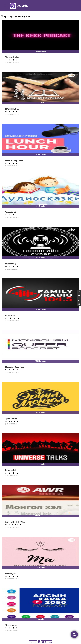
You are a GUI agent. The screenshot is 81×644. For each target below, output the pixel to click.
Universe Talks (11, 470)
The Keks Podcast (13, 57)
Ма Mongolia (11, 574)
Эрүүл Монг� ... (12, 419)
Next (50, 642)
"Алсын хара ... (12, 625)
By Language (10, 16)
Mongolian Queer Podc (15, 367)
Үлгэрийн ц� (11, 212)
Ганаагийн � (11, 264)
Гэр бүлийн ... (11, 315)
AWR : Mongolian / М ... (15, 522)
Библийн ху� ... (12, 109)
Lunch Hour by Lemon (14, 160)
